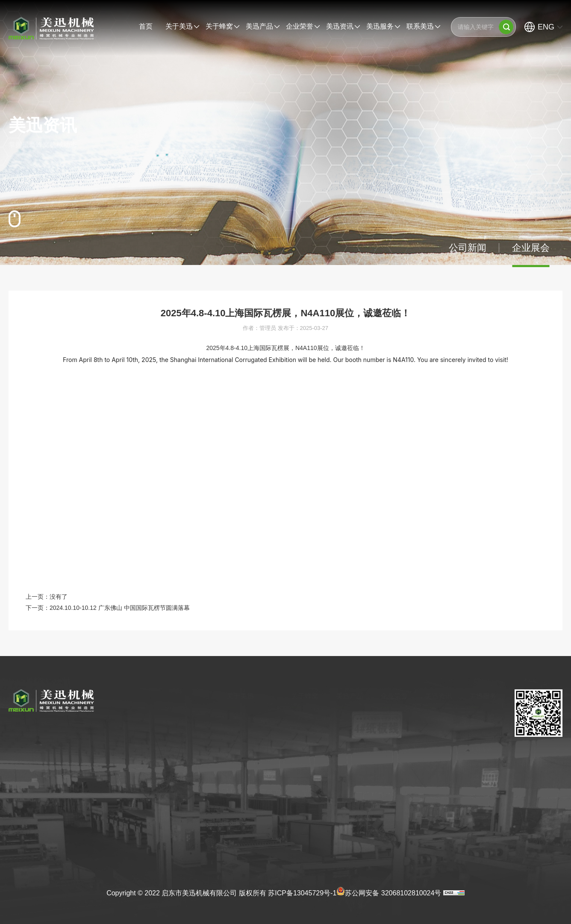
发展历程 (230, 734)
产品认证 (392, 719)
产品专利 (392, 734)
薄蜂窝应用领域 (303, 719)
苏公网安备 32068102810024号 (389, 891)
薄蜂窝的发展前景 (306, 749)
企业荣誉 (300, 26)
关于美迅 (179, 26)
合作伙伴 (230, 794)
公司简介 (230, 719)
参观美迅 (230, 764)
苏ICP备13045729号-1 (302, 893)
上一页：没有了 (47, 597)
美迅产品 (259, 26)
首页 (146, 26)
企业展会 (531, 248)
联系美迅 (420, 26)
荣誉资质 (230, 779)
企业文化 (230, 749)
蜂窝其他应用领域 (306, 734)
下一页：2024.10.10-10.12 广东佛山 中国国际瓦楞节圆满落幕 (108, 608)
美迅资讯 (340, 26)
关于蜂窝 (219, 26)
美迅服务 (380, 26)
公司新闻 (468, 248)
